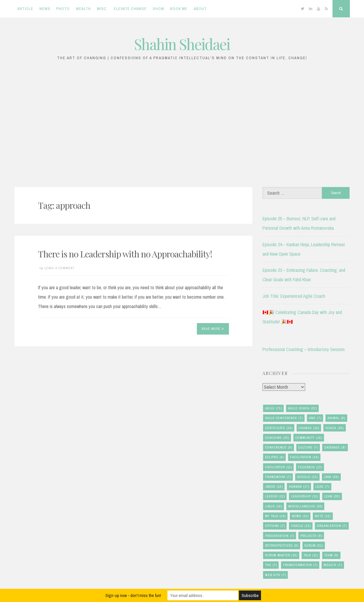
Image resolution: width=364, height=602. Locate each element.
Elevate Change (130, 9)
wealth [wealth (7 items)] (333, 565)
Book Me (179, 9)
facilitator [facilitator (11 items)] (279, 467)
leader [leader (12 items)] (275, 496)
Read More (213, 329)
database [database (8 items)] (335, 448)
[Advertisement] (182, 127)
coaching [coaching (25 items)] (277, 438)
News (45, 9)
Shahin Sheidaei (182, 44)
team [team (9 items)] (331, 555)
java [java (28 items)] (331, 477)
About (200, 9)
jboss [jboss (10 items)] (274, 487)
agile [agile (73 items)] (274, 408)
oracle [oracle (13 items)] (301, 526)
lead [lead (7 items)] (322, 487)
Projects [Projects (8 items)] (311, 536)
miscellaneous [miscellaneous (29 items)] (305, 506)
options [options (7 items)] (275, 526)
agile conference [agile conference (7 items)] (284, 418)
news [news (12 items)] (300, 516)
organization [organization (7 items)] (332, 526)
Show (158, 9)
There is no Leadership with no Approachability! (125, 254)
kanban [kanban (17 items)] (299, 487)
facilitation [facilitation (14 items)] (304, 457)
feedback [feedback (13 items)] (310, 467)
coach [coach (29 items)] (335, 428)
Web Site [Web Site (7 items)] (276, 575)
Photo (63, 9)
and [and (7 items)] (315, 418)
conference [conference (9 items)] (279, 448)
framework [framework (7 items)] (278, 477)
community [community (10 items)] (309, 438)
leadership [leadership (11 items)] (305, 496)
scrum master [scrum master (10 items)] (281, 555)
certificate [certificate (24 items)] (279, 428)
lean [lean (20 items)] (332, 496)
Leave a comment (59, 268)
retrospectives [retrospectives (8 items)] (282, 546)
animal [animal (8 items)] (336, 418)
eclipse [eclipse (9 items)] (275, 457)
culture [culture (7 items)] (308, 448)
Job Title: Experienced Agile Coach (294, 296)
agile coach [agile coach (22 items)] (302, 408)
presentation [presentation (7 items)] (280, 536)
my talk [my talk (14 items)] (275, 516)
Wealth (83, 9)
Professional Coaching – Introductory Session (304, 349)
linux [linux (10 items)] (274, 506)
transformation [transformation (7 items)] (300, 565)
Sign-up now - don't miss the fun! (133, 595)
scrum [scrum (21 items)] (314, 546)
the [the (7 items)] (271, 565)
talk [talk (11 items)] (311, 555)
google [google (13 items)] (308, 477)
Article (25, 9)
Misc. (102, 9)
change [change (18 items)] (309, 428)
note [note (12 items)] (323, 516)
